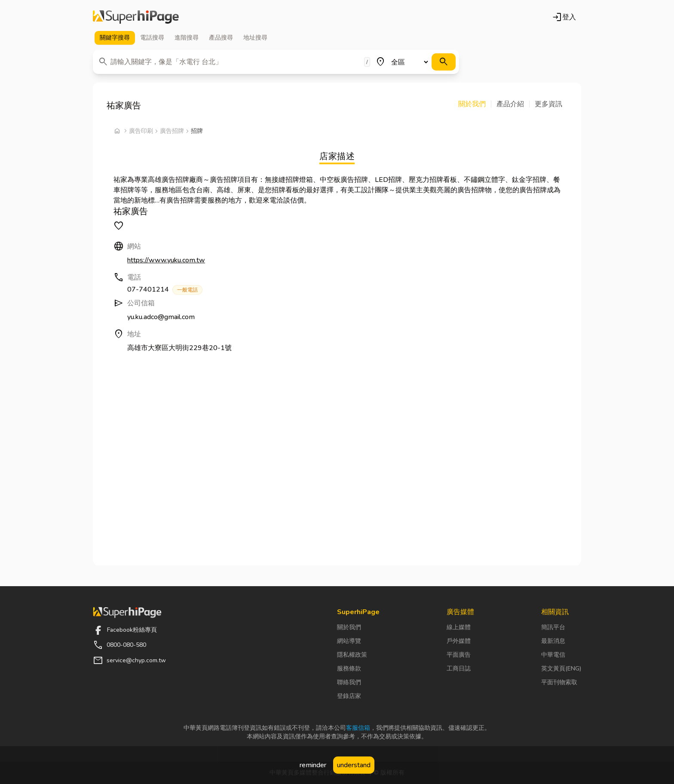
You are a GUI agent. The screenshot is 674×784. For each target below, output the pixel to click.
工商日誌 (459, 669)
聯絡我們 (349, 682)
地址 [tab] (255, 38)
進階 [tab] (187, 38)
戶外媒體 (459, 641)
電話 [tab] (152, 38)
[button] (475, 104)
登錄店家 (349, 696)
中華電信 (553, 655)
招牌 (197, 131)
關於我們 (349, 627)
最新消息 (553, 641)
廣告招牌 (172, 131)
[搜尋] (444, 62)
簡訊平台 (553, 627)
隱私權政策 (352, 655)
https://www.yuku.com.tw (166, 260)
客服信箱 (358, 728)
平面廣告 (459, 655)
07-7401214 (165, 290)
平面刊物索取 (559, 682)
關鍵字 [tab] (115, 38)
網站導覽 (349, 641)
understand (354, 765)
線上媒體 (459, 627)
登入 (564, 17)
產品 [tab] (221, 38)
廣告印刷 (141, 131)
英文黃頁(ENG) (561, 669)
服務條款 (349, 669)
